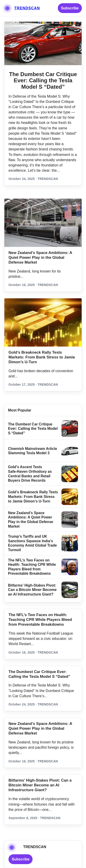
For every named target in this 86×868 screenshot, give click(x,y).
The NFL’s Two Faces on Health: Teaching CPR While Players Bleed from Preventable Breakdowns (40, 620)
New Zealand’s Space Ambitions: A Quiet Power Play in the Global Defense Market (40, 258)
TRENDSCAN (27, 8)
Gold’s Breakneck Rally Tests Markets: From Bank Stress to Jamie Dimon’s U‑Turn (42, 357)
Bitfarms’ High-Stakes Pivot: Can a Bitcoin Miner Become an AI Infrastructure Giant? (32, 590)
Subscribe (70, 8)
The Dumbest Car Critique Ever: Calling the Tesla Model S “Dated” (43, 80)
